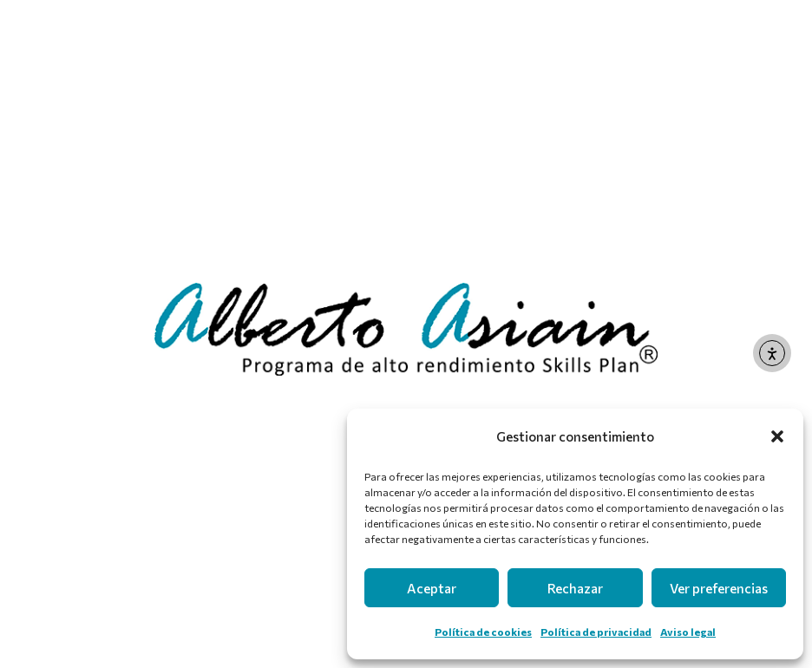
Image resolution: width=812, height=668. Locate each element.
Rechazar (575, 588)
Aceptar (432, 588)
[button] (777, 436)
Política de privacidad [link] (596, 632)
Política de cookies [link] (483, 632)
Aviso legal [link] (688, 632)
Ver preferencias (719, 588)
